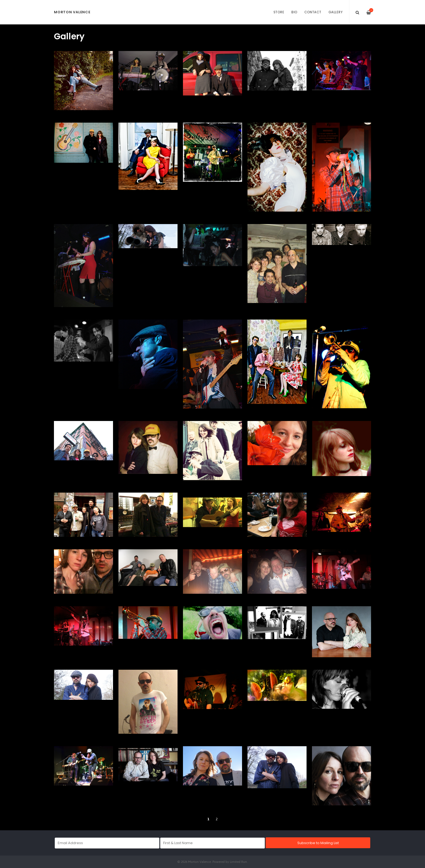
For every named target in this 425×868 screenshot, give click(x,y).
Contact (313, 12)
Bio (294, 12)
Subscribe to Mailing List (318, 843)
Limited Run (238, 862)
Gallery (336, 12)
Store (279, 12)
